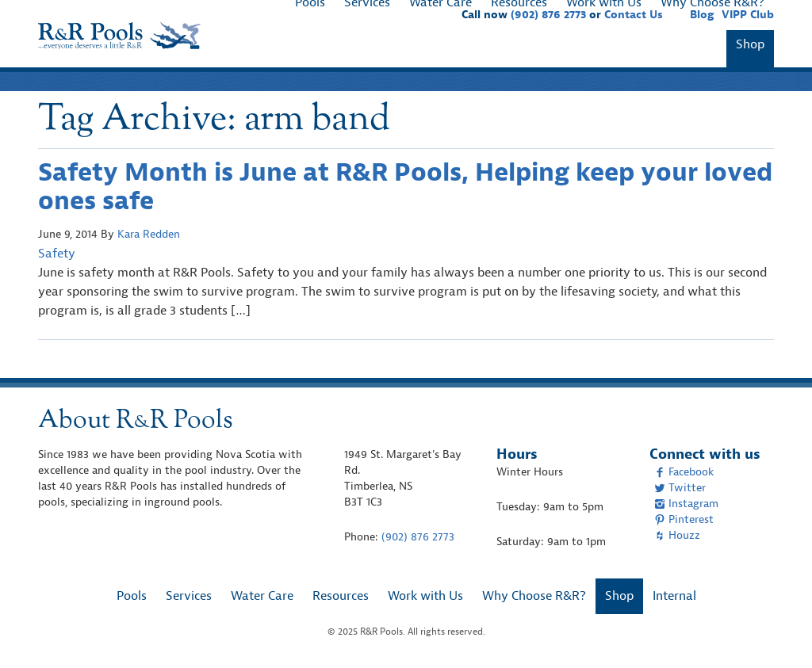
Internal (674, 596)
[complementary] (776, 632)
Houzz (677, 535)
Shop (750, 44)
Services (189, 596)
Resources (341, 596)
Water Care (262, 596)
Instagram (686, 504)
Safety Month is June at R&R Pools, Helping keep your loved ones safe (405, 187)
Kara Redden (149, 234)
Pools (132, 596)
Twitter (680, 488)
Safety (57, 254)
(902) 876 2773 (418, 537)
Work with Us (425, 596)
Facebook (684, 472)
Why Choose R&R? (534, 596)
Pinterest (684, 519)
